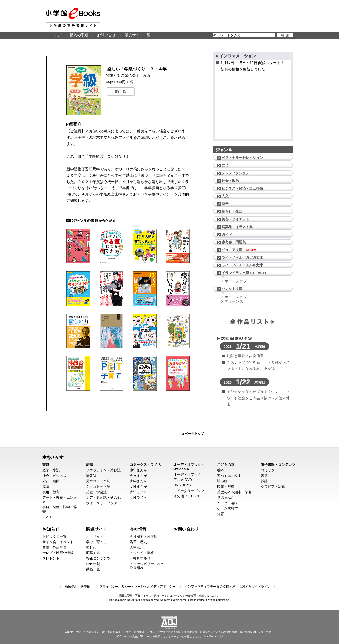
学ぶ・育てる (96, 542)
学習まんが (226, 497)
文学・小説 (51, 470)
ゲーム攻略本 (228, 508)
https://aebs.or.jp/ (213, 636)
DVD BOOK (183, 485)
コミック (268, 470)
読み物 (222, 481)
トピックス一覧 (54, 537)
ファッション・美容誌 (103, 470)
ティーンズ (234, 301)
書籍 (46, 465)
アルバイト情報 (142, 553)
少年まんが (138, 470)
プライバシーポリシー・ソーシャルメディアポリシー (137, 587)
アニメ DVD (183, 480)
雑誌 (90, 465)
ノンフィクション (235, 173)
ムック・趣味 (228, 503)
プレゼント (51, 558)
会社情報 (138, 529)
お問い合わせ (186, 529)
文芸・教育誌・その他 (103, 497)
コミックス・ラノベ (145, 465)
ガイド (227, 234)
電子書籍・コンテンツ (278, 465)
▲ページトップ (193, 434)
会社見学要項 (140, 558)
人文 (225, 196)
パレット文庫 (232, 289)
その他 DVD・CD (187, 496)
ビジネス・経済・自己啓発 (242, 188)
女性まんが (138, 487)
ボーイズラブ (236, 281)
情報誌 (91, 476)
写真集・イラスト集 (237, 227)
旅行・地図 (51, 481)
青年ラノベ (138, 492)
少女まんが (138, 476)
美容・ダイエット (235, 219)
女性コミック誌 (98, 487)
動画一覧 (93, 569)
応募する (93, 553)
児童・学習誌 (96, 492)
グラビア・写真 (273, 487)
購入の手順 (79, 35)
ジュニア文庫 (239, 250)
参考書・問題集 (234, 242)
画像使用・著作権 (77, 587)
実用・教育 (51, 492)
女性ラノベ (138, 497)
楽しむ (91, 547)
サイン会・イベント (58, 542)
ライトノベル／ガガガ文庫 (242, 258)
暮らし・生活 (232, 211)
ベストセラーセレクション (242, 158)
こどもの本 (226, 465)
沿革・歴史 (138, 542)
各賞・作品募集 (54, 547)
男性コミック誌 (98, 481)
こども (48, 517)
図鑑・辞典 (226, 487)
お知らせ (51, 529)
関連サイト (97, 529)
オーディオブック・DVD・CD (189, 467)
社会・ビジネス (54, 476)
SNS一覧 (93, 564)
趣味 (46, 487)
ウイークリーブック (102, 503)
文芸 (225, 165)
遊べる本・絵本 (229, 476)
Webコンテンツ (98, 558)
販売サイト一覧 (138, 35)
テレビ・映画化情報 (58, 553)
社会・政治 (230, 181)
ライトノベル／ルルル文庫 (242, 265)
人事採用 (137, 547)
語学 (225, 204)
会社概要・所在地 (144, 537)
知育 (221, 514)
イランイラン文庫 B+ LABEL (244, 273)
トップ (55, 35)
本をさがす (53, 457)
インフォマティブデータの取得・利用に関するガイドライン (228, 587)
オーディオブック (187, 474)
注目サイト (95, 537)
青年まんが (138, 481)
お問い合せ (106, 35)
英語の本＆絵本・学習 (234, 492)
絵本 (221, 470)
